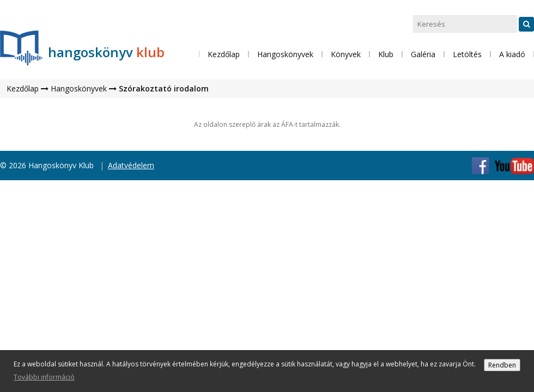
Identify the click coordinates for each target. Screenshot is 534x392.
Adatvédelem (131, 165)
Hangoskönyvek (79, 88)
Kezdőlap (224, 54)
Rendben (502, 365)
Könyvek (346, 54)
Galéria (423, 54)
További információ (44, 377)
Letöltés (467, 54)
